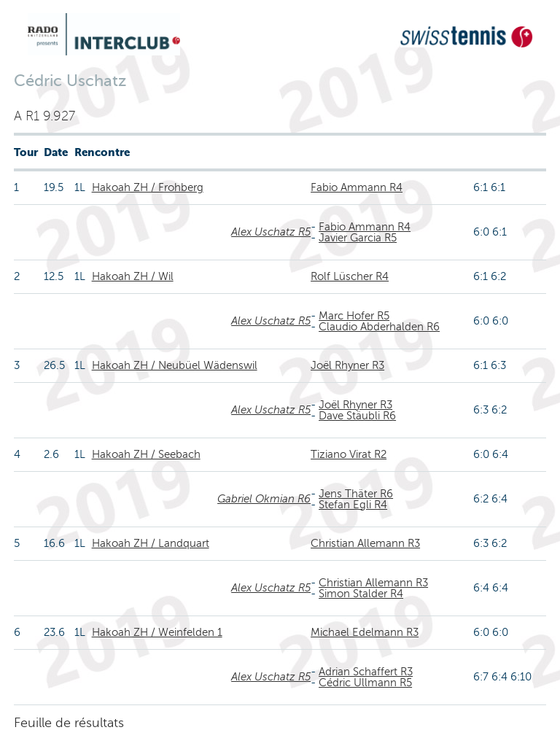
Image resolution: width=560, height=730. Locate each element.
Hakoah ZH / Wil (133, 276)
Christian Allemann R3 (365, 543)
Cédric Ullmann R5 (365, 683)
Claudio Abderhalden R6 (379, 327)
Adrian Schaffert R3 (366, 672)
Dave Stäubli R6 (357, 416)
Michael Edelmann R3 (365, 632)
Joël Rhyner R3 (347, 365)
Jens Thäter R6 (356, 494)
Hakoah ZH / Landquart (151, 543)
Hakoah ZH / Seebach (146, 454)
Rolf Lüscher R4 (350, 276)
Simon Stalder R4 (361, 594)
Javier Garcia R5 (358, 238)
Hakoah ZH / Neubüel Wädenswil (175, 365)
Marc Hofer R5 (354, 316)
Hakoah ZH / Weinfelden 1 (157, 632)
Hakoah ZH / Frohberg (148, 187)
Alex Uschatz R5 (271, 232)
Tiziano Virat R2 (349, 454)
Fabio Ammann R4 (357, 187)
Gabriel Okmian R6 (264, 499)
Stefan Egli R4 (353, 505)
